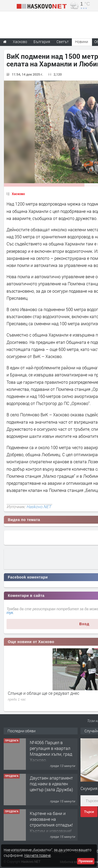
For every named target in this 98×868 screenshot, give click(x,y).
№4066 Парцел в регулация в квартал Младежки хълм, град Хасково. (51, 751)
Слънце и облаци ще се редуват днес (44, 693)
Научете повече (38, 855)
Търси (89, 812)
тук (10, 613)
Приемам (86, 861)
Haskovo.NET (39, 507)
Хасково (18, 194)
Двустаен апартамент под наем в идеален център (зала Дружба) (51, 784)
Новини (82, 42)
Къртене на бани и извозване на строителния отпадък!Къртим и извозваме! (51, 822)
